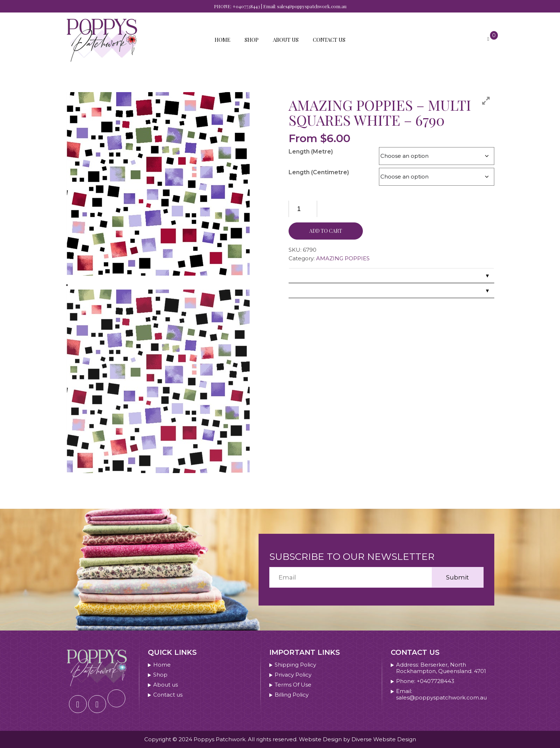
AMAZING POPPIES (343, 258)
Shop (252, 40)
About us (286, 40)
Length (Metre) (311, 152)
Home (222, 40)
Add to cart (326, 231)
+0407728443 (246, 6)
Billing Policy (292, 695)
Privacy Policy (293, 675)
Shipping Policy (295, 665)
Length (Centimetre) (319, 172)
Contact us (329, 40)
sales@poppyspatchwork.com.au (312, 6)
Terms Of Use (293, 685)
